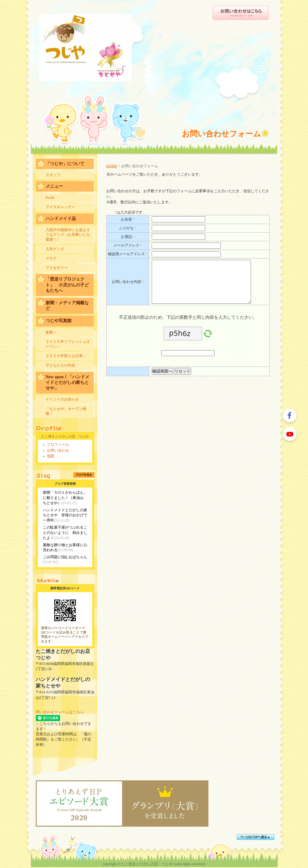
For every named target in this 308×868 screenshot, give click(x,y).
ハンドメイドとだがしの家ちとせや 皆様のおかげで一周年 (65, 515)
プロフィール (58, 445)
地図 (51, 456)
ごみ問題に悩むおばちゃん (65, 557)
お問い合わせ (58, 451)
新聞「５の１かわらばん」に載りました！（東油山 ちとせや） (65, 498)
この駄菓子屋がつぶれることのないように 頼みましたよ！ (65, 533)
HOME (112, 166)
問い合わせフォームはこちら (60, 712)
